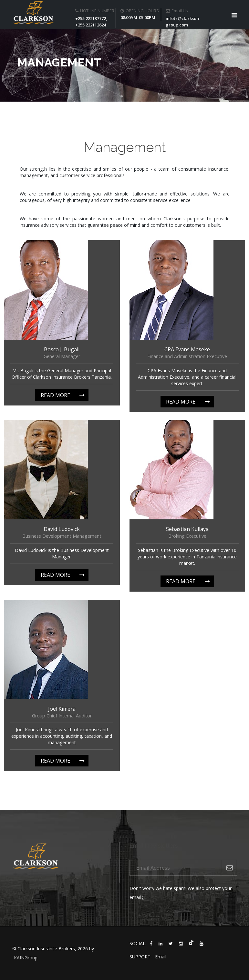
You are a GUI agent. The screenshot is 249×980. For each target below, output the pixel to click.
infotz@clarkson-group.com (183, 22)
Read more (55, 395)
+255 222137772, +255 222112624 (91, 22)
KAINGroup (26, 958)
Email (161, 957)
